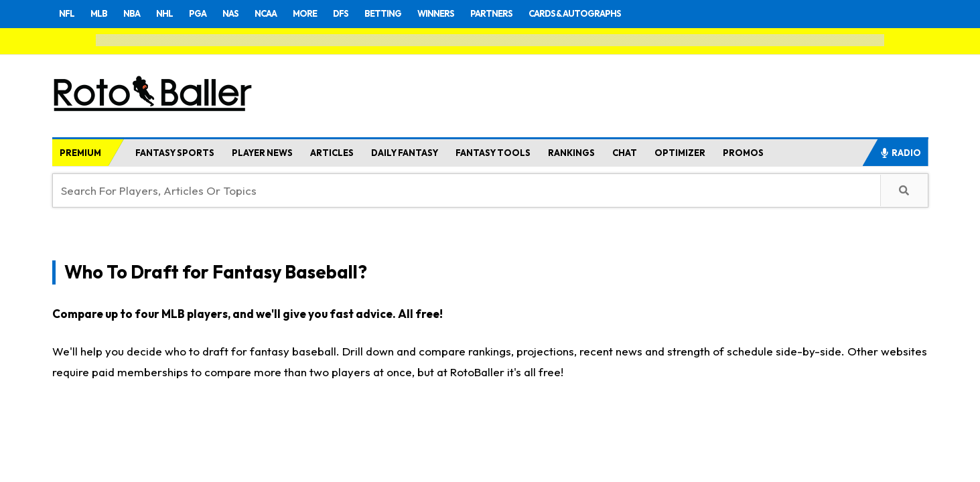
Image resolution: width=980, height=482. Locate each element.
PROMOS (743, 153)
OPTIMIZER (680, 153)
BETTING (405, 13)
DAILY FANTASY (405, 153)
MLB (102, 13)
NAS (241, 13)
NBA (137, 13)
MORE (321, 13)
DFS (359, 13)
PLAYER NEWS (262, 153)
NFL (68, 13)
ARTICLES (332, 153)
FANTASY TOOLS (493, 153)
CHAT (625, 153)
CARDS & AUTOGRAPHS (615, 13)
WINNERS (462, 13)
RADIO (900, 153)
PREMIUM (80, 153)
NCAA (279, 13)
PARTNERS (523, 13)
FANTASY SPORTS (175, 153)
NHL (171, 13)
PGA (207, 13)
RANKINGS (571, 153)
